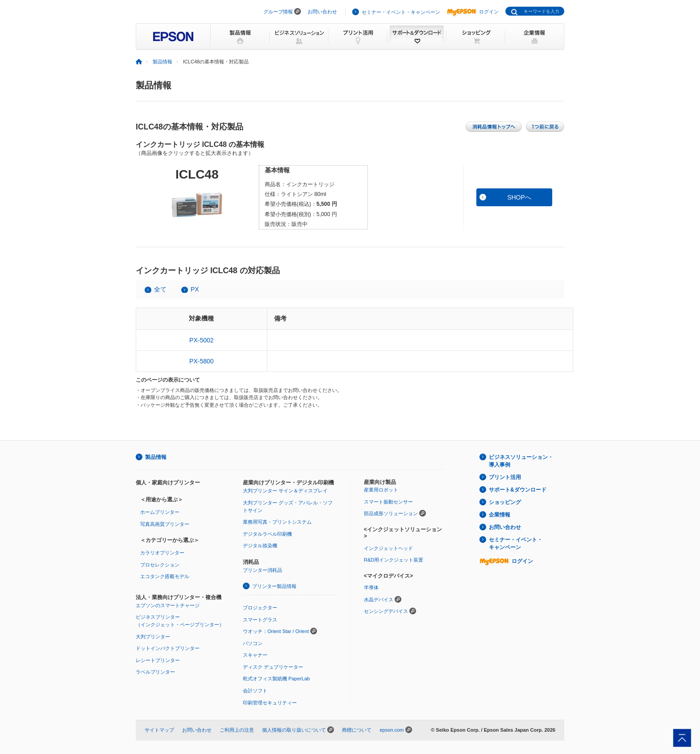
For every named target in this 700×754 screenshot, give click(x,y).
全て (160, 289)
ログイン (473, 12)
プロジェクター (260, 608)
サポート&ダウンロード (518, 490)
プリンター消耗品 (262, 570)
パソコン (253, 643)
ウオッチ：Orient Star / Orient (276, 631)
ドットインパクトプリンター (168, 648)
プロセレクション (160, 565)
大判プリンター (153, 637)
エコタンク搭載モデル (165, 576)
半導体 (371, 587)
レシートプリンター (158, 660)
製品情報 (162, 62)
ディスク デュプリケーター (273, 667)
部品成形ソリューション (391, 513)
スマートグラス (260, 620)
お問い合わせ (322, 12)
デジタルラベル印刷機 (267, 534)
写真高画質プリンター (165, 524)
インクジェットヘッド (388, 548)
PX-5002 (201, 340)
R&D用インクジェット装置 (394, 560)
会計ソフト (255, 691)
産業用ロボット (381, 490)
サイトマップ (159, 730)
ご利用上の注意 (237, 730)
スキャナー (255, 655)
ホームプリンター (160, 512)
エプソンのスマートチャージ (168, 605)
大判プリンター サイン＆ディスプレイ (285, 491)
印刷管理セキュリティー (270, 703)
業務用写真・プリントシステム (277, 522)
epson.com (392, 730)
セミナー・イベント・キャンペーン (401, 12)
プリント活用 (505, 477)
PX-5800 (201, 361)
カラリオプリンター (162, 553)
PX (195, 289)
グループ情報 (278, 12)
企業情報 (500, 515)
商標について (357, 730)
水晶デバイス (379, 600)
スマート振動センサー (388, 502)
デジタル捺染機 (260, 546)
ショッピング (505, 502)
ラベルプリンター (155, 672)
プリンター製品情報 (274, 586)
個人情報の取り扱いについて (294, 730)
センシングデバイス (386, 611)
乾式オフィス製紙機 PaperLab (276, 679)
